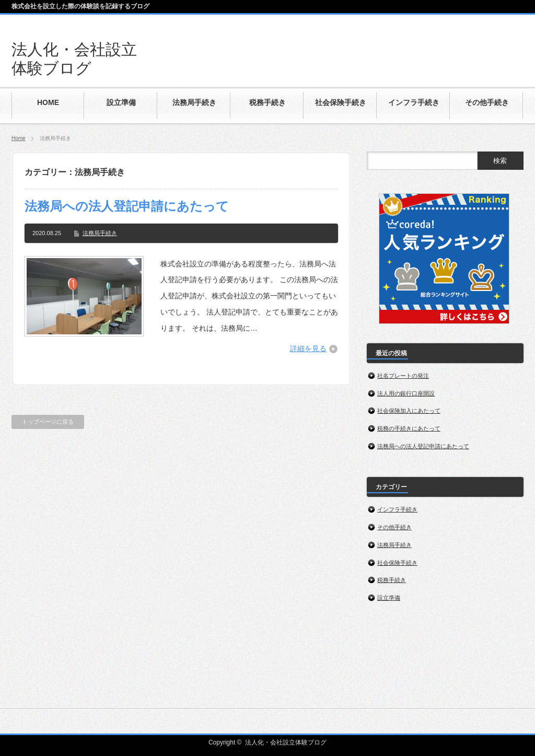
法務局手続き (100, 233)
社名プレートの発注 (403, 376)
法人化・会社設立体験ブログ (286, 742)
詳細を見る (308, 348)
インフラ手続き (397, 509)
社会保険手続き (397, 563)
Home (19, 138)
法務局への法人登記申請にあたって (127, 206)
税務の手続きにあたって (409, 428)
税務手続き (392, 580)
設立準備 (389, 598)
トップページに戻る (48, 422)
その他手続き (394, 527)
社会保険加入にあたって (409, 411)
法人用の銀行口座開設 (406, 393)
